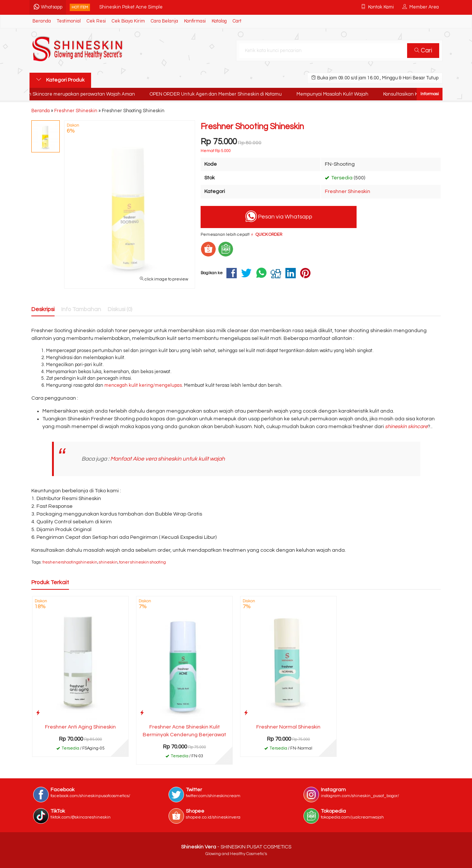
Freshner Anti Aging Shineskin (80, 727)
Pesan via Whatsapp (279, 216)
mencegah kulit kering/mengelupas (143, 385)
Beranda (42, 21)
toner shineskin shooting (143, 562)
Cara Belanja (164, 21)
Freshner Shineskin (348, 192)
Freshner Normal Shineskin (288, 727)
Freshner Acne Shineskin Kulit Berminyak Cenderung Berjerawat (184, 731)
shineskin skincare (406, 427)
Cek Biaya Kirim (128, 21)
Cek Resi (96, 21)
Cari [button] (423, 51)
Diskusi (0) (120, 309)
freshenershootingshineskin (70, 562)
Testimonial (69, 21)
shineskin (108, 562)
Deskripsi (43, 309)
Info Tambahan (81, 309)
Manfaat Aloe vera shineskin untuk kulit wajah (168, 459)
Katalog (219, 21)
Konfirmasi (195, 21)
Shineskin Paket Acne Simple (131, 7)
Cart (237, 21)
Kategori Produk (60, 80)
